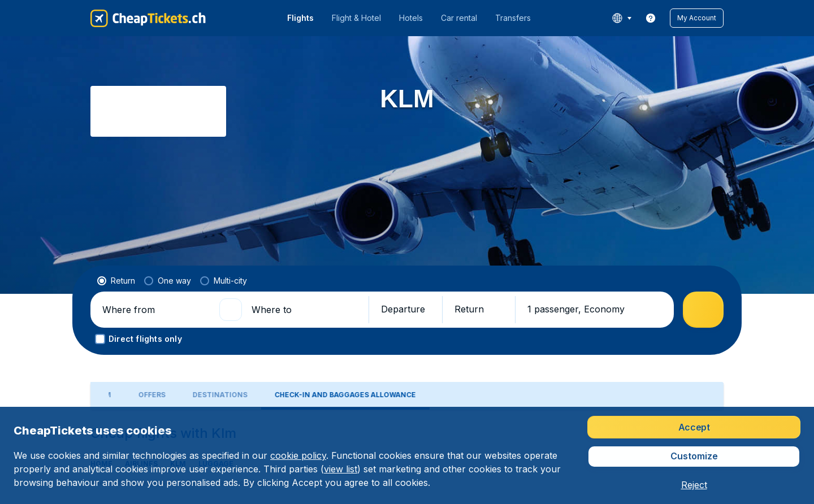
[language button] (622, 18)
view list (341, 469)
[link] (651, 18)
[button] (697, 18)
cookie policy (298, 455)
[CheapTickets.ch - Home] (148, 18)
